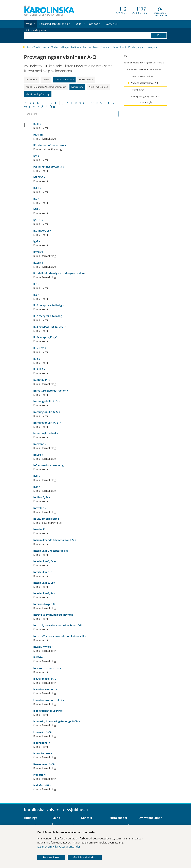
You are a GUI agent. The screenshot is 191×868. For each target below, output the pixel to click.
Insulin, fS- (40, 529)
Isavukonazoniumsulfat (48, 700)
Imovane (39, 444)
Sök (159, 35)
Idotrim (38, 135)
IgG (35, 199)
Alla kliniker (32, 79)
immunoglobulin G (45, 433)
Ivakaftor (39, 775)
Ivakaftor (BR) (42, 785)
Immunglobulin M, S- (46, 423)
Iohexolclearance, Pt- (46, 668)
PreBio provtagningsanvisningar (146, 97)
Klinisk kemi (77, 87)
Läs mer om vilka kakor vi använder (59, 847)
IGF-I (36, 188)
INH (36, 476)
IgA (35, 156)
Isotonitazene (42, 753)
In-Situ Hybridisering (46, 519)
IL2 (35, 284)
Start (29, 47)
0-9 (55, 107)
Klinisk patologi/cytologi (38, 94)
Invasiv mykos (42, 647)
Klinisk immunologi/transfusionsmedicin (46, 87)
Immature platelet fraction (50, 391)
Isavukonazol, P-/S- (45, 679)
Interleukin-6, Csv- (45, 561)
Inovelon (39, 508)
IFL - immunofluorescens (49, 145)
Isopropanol (41, 743)
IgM (36, 241)
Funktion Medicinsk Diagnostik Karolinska (63, 47)
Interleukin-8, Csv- (45, 583)
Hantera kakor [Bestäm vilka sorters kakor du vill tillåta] (51, 857)
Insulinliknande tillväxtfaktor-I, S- (54, 540)
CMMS (46, 79)
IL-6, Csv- (39, 348)
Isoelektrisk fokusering (47, 711)
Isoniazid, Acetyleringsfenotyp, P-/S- (56, 721)
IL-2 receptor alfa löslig (48, 305)
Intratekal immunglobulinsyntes (53, 615)
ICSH (36, 124)
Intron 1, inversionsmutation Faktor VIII (58, 625)
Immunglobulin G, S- (46, 412)
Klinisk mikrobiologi (99, 87)
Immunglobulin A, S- (46, 401)
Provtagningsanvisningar (142, 47)
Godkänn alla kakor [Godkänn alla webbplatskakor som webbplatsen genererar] (85, 857)
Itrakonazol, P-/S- (44, 764)
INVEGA (38, 657)
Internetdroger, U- (45, 604)
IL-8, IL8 (38, 369)
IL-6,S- (37, 359)
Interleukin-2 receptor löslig (51, 551)
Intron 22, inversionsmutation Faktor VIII (59, 636)
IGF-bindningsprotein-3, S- (49, 167)
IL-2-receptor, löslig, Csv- (49, 327)
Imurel (37, 455)
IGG (36, 209)
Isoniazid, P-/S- (42, 732)
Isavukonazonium (44, 689)
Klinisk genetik (86, 79)
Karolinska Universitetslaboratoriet (107, 47)
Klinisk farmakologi (64, 79)
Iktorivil (38, 252)
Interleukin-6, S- (43, 572)
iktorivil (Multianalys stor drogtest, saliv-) (59, 273)
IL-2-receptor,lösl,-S (45, 337)
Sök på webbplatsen (38, 35)
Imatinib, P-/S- (42, 380)
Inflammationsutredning (48, 465)
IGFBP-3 (38, 177)
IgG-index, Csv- (43, 231)
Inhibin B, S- (41, 497)
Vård (36, 47)
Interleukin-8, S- (43, 593)
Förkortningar (137, 90)
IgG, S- (37, 220)
